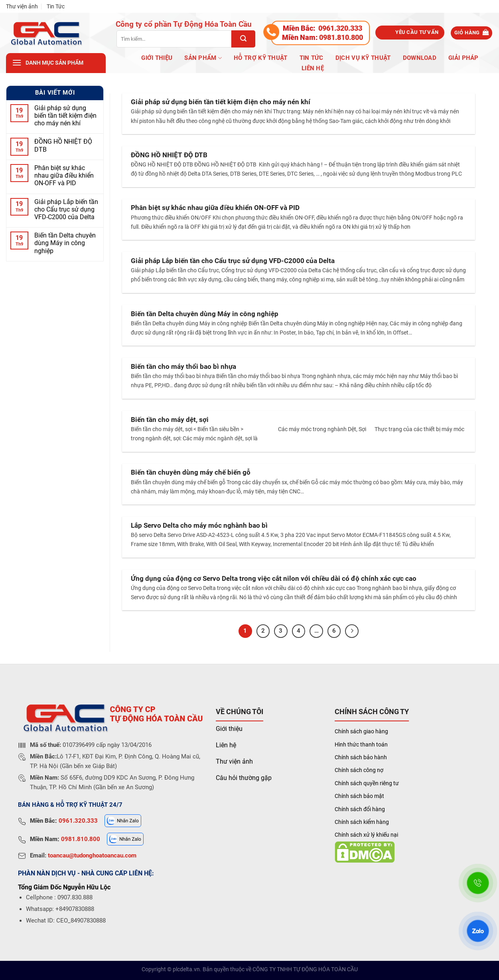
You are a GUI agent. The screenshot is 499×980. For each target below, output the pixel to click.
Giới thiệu (229, 729)
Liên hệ (313, 68)
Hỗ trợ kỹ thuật (261, 58)
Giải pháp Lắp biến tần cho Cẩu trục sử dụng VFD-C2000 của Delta (66, 209)
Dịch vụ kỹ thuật (363, 58)
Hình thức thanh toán (361, 744)
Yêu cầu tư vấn (417, 32)
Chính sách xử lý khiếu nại (366, 835)
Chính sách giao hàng (361, 731)
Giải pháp (463, 58)
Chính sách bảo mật (359, 796)
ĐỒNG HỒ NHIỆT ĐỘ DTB (63, 145)
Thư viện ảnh (22, 6)
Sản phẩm (203, 58)
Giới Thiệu (157, 58)
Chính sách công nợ (359, 770)
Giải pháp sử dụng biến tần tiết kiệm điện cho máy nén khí (65, 115)
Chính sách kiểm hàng (362, 822)
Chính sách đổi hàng (360, 809)
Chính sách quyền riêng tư (367, 783)
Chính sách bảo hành (361, 757)
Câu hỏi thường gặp (244, 778)
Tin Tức (56, 6)
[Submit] (243, 39)
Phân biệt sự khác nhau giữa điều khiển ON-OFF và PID (64, 175)
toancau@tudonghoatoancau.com (92, 855)
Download (420, 58)
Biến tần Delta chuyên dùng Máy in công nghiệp (65, 243)
